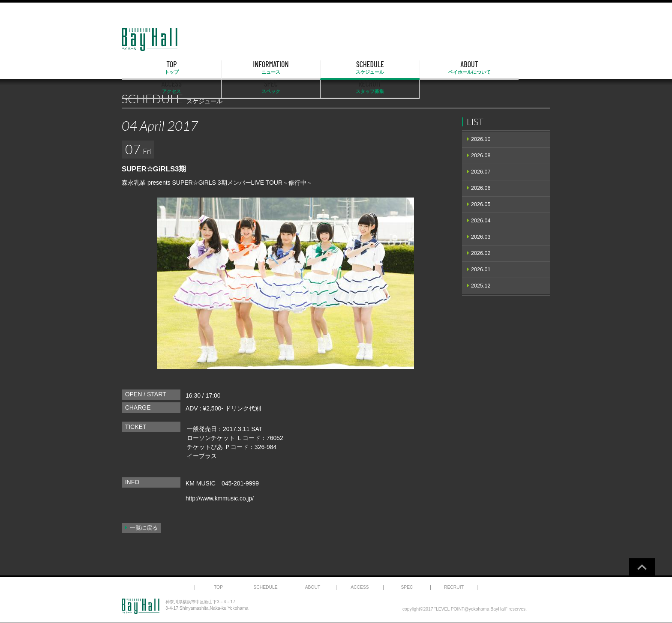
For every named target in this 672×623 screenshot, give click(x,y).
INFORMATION (214, 68)
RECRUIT (520, 68)
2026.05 (481, 204)
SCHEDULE (275, 68)
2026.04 (481, 221)
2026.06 (481, 188)
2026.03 (481, 237)
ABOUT (336, 68)
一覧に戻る (144, 528)
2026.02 (481, 253)
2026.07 (481, 172)
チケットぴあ (205, 447)
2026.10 (481, 139)
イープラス (202, 456)
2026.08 (481, 156)
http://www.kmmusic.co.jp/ (220, 498)
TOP (153, 68)
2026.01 (481, 270)
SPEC (459, 68)
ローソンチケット (211, 438)
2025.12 (481, 286)
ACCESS (397, 68)
